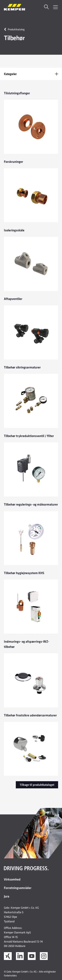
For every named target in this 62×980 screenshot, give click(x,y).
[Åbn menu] (55, 7)
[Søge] (46, 7)
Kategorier (31, 74)
